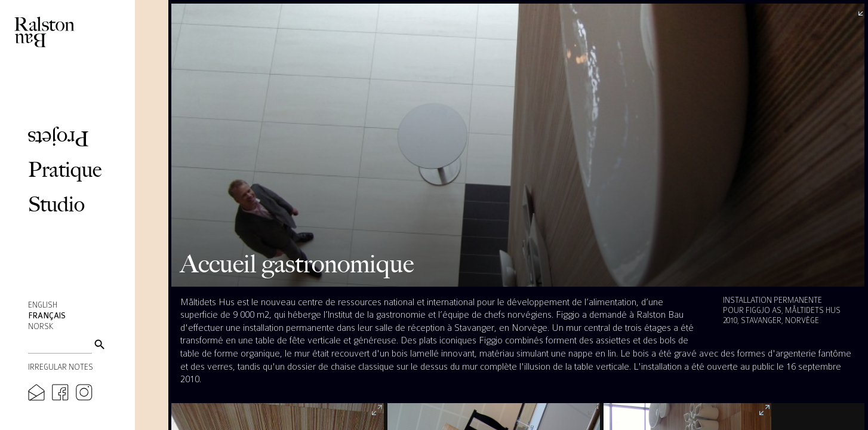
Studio (56, 204)
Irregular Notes (61, 367)
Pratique (65, 169)
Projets (59, 139)
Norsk (41, 327)
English (43, 305)
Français (47, 316)
